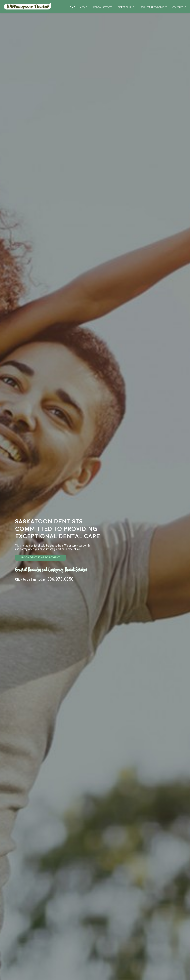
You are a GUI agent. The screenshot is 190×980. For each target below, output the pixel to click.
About (84, 7)
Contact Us (179, 7)
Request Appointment (154, 7)
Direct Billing (126, 7)
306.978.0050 (60, 579)
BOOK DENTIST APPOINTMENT (41, 558)
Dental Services (103, 7)
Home (28, 6)
